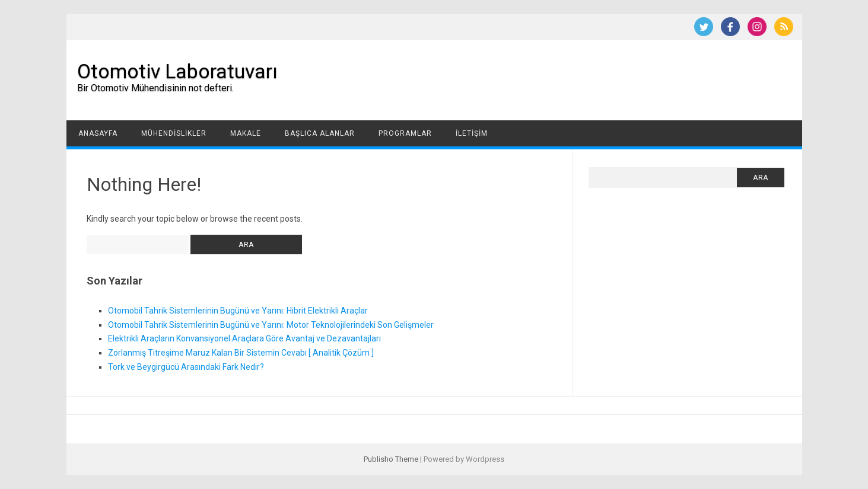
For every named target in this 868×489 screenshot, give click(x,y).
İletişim (472, 133)
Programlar (405, 133)
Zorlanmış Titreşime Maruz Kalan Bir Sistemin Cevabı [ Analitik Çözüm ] (241, 353)
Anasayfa (98, 133)
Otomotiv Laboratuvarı (177, 71)
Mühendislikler (174, 133)
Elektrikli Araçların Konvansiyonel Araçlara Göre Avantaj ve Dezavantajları (244, 338)
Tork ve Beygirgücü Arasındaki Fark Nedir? (186, 367)
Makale (246, 133)
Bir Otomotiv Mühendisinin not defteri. (155, 88)
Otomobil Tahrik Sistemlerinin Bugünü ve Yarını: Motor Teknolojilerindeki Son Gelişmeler (271, 325)
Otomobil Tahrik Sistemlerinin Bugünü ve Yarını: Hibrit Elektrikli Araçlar (238, 311)
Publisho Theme (391, 459)
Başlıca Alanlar (320, 133)
